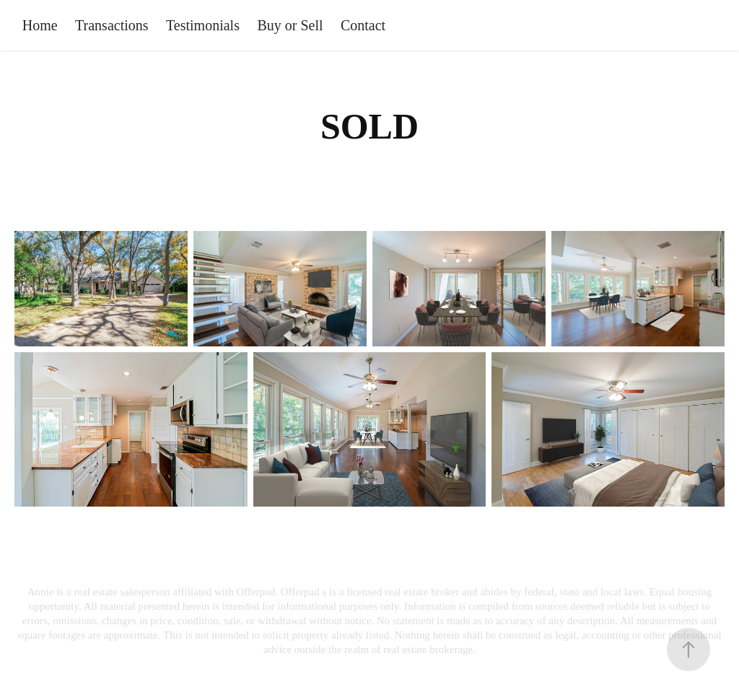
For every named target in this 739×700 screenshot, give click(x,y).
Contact (363, 25)
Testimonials (203, 25)
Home (40, 25)
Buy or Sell (290, 25)
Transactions (111, 25)
